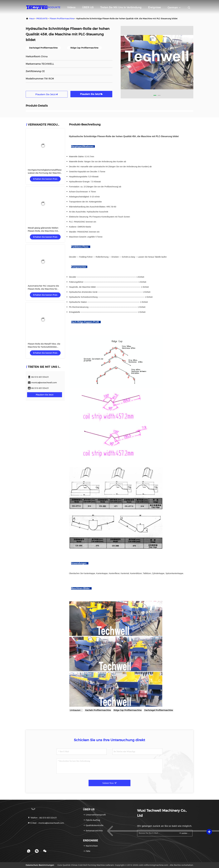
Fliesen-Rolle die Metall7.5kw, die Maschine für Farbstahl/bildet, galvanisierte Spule (44, 347)
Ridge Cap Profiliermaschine (128, 710)
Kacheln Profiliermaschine (98, 710)
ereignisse (155, 7)
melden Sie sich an (184, 833)
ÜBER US (88, 7)
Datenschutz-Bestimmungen (40, 865)
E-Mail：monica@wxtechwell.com (46, 823)
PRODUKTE (53, 7)
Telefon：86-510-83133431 (42, 818)
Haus (36, 7)
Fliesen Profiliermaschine (62, 19)
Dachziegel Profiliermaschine (159, 710)
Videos (71, 7)
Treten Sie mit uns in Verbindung (121, 7)
